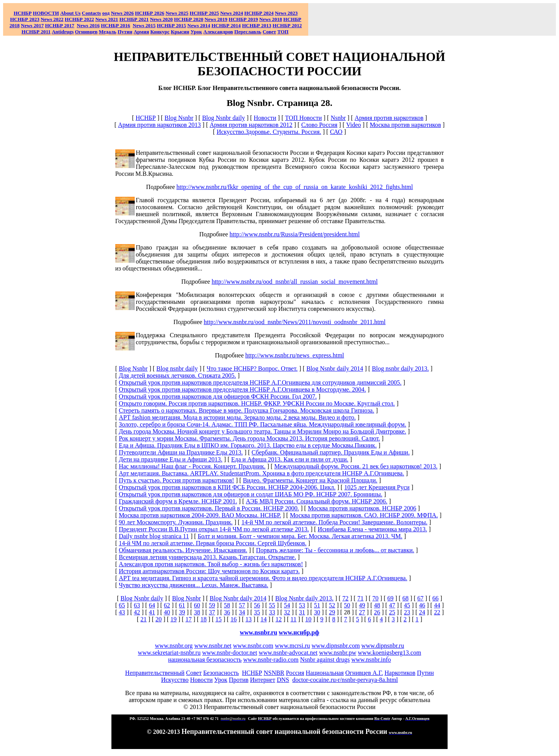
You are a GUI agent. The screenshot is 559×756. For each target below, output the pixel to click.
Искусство (175, 680)
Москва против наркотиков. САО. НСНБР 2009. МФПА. (364, 515)
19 (174, 619)
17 (189, 619)
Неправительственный (155, 673)
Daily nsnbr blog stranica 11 (154, 536)
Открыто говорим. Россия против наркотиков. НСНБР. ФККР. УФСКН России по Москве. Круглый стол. (257, 403)
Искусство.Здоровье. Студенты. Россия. (269, 132)
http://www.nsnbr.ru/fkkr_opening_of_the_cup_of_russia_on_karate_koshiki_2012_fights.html (295, 187)
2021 (107, 19)
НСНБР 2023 (25, 19)
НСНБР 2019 (243, 19)
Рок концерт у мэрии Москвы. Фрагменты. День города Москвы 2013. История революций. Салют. (249, 438)
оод (106, 13)
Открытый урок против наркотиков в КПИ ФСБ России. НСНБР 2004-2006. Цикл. (227, 487)
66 (436, 598)
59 (212, 605)
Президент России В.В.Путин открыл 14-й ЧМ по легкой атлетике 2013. (214, 529)
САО (336, 132)
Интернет (263, 680)
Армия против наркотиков (389, 118)
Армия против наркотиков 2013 (159, 125)
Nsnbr (338, 118)
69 (391, 598)
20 (158, 619)
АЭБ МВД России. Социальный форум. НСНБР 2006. (316, 501)
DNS (283, 680)
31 (302, 612)
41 (152, 612)
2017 (32, 25)
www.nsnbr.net (213, 646)
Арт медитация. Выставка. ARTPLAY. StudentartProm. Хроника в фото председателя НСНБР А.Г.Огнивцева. (261, 473)
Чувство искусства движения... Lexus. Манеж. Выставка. (194, 585)
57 (242, 605)
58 (227, 605)
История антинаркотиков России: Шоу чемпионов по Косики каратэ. (209, 571)
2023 (286, 13)
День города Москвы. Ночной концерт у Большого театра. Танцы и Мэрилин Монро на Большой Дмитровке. (262, 431)
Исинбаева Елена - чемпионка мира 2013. (372, 529)
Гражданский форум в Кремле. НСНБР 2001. (178, 501)
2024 (237, 13)
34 (242, 612)
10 (308, 619)
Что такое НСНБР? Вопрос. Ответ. (252, 368)
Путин (425, 673)
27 (362, 612)
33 (272, 612)
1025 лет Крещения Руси (377, 487)
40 (167, 612)
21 (144, 619)
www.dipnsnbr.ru (383, 646)
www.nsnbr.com (253, 646)
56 (257, 605)
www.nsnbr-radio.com (271, 660)
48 (377, 605)
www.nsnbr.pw (338, 653)
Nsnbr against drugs (325, 660)
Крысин (180, 32)
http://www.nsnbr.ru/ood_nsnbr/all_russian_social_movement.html (295, 282)
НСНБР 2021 (134, 19)
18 (203, 619)
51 (317, 605)
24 (422, 612)
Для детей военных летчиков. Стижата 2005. (177, 375)
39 (182, 612)
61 (182, 605)
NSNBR (274, 673)
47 (392, 605)
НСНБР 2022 (79, 19)
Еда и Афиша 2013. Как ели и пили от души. (290, 459)
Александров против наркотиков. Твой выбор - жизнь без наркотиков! (211, 564)
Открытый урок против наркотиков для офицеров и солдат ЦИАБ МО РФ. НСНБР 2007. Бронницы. (251, 494)
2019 (216, 19)
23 (407, 612)
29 (332, 612)
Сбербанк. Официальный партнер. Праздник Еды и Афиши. (331, 452)
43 (122, 612)
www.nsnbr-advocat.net (288, 653)
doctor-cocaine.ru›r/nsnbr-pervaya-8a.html (345, 680)
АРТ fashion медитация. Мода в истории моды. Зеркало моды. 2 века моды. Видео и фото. (237, 417)
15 (219, 619)
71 (360, 598)
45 (407, 605)
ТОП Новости (303, 118)
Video (354, 125)
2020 (161, 19)
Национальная (325, 673)
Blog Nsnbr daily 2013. (304, 598)
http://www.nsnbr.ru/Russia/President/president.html (294, 234)
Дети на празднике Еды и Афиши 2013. (171, 459)
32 (287, 612)
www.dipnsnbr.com (336, 646)
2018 (271, 19)
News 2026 (122, 13)
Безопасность (221, 673)
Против (239, 680)
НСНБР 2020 (188, 19)
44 (437, 605)
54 (287, 605)
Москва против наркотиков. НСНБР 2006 (362, 508)
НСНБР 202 (150, 13)
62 (167, 605)
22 (437, 612)
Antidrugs (62, 32)
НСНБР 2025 (204, 13)
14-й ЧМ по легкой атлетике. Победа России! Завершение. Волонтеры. (334, 522)
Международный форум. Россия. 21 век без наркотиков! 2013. (356, 466)
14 (264, 619)
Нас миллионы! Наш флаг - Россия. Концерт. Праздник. (192, 466)
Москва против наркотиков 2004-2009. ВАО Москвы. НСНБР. (200, 515)
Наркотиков (400, 673)
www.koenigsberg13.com (390, 653)
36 (227, 612)
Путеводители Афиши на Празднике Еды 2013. (181, 452)
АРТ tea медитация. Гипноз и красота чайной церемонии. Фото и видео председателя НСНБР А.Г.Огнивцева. (263, 578)
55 (272, 605)
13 (248, 619)
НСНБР (146, 118)
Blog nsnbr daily (177, 368)
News (226, 13)
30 (317, 612)
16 (234, 619)
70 (375, 598)
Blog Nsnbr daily (224, 118)
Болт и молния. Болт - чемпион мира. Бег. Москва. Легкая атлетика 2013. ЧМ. (300, 536)
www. (299, 632)
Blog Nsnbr (179, 118)
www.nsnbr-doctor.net (230, 653)
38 (197, 612)
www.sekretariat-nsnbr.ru (169, 653)
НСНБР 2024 (259, 13)
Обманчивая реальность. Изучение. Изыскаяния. (183, 550)
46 (422, 605)
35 (257, 612)
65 (122, 605)
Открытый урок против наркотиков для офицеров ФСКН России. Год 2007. (218, 396)
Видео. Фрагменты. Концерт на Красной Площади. (310, 480)
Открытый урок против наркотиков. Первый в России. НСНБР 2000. (209, 508)
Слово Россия (319, 125)
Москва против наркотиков (406, 125)
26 (377, 612)
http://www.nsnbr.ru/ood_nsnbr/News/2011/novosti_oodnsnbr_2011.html (295, 322)
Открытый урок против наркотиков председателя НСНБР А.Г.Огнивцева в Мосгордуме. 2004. (242, 389)
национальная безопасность (205, 660)
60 (197, 605)
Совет (194, 673)
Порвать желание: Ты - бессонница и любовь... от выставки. (335, 550)
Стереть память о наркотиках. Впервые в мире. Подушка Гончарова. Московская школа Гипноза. (247, 410)
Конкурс (160, 32)
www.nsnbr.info (371, 660)
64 (152, 605)
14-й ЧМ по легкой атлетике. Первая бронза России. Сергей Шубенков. (213, 543)
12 (279, 619)
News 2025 (177, 13)
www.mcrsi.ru (293, 646)
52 (332, 605)
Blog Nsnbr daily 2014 (335, 368)
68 (405, 598)
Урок (196, 32)
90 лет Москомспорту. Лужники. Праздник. (176, 522)
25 (392, 612)
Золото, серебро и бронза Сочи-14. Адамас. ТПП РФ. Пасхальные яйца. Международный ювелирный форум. (262, 424)
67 (420, 598)
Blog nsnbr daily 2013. (400, 368)
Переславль (248, 32)
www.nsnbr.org (174, 646)
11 (293, 619)
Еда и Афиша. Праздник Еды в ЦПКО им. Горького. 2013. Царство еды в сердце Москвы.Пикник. (248, 445)
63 (137, 605)
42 (137, 612)
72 (345, 598)
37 (212, 612)
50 (347, 605)
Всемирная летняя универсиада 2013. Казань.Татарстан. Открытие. (207, 557)
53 (302, 605)
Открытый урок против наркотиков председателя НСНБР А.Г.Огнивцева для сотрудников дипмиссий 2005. (260, 382)
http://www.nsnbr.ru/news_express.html (295, 355)
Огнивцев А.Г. (364, 673)
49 (362, 605)
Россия (295, 673)
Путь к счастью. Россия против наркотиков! (176, 480)
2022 (52, 19)
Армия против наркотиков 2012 (251, 125)
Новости (265, 118)
